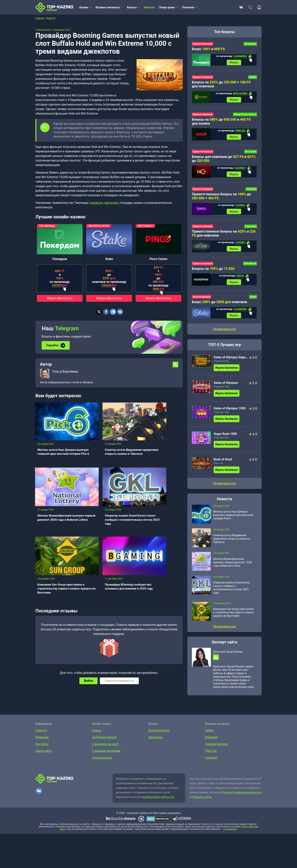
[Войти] (258, 7)
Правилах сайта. (202, 799)
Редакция (42, 740)
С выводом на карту (106, 747)
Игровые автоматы (108, 7)
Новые (97, 733)
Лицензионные (102, 760)
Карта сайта (43, 753)
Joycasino (251, 228)
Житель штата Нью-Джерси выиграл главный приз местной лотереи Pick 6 (58, 448)
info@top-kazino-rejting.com (158, 799)
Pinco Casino (158, 259)
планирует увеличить (104, 203)
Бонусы (132, 7)
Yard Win (251, 190)
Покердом (60, 259)
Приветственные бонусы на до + (221, 197)
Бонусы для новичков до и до (224, 160)
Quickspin (211, 760)
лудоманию (230, 831)
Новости (149, 7)
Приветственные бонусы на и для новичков (224, 235)
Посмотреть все (224, 331)
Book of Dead (223, 461)
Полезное (188, 7)
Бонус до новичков (220, 304)
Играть (234, 63)
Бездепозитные (159, 733)
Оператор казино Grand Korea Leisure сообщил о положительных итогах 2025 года (58, 508)
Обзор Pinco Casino (245, 115)
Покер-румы (167, 7)
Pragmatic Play (221, 363)
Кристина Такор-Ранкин (228, 654)
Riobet (253, 78)
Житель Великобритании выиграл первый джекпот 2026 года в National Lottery (159, 448)
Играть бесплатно (60, 298)
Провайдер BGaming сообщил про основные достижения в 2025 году (157, 506)
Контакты (42, 747)
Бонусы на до (213, 270)
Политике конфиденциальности (242, 795)
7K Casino (251, 153)
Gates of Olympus (226, 385)
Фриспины (156, 740)
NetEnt (209, 733)
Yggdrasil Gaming (216, 747)
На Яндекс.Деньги (104, 740)
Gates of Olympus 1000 (230, 410)
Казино (84, 7)
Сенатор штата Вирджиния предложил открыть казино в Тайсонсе (108, 448)
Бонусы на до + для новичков (221, 85)
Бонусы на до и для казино (221, 122)
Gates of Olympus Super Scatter (231, 359)
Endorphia (211, 740)
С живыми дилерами (106, 753)
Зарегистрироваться (119, 598)
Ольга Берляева (65, 371)
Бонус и (208, 49)
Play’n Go (218, 465)
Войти (88, 598)
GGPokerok (250, 265)
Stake (109, 259)
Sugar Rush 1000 (225, 436)
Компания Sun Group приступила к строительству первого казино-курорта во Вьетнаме (109, 508)
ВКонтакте (241, 7)
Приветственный (203, 44)
